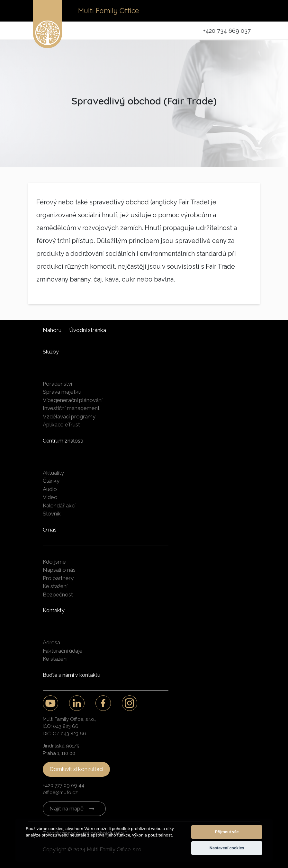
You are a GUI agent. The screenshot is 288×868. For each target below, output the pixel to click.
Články (51, 481)
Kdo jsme (54, 562)
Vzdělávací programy (69, 416)
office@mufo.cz (60, 792)
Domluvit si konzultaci (76, 769)
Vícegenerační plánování (73, 400)
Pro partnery (58, 578)
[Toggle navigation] (246, 11)
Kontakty (54, 610)
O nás (50, 530)
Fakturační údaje (63, 651)
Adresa (51, 642)
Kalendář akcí (59, 506)
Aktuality (53, 473)
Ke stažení (55, 586)
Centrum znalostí (63, 441)
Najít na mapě (67, 809)
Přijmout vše (227, 832)
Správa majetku (62, 392)
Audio (50, 489)
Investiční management (71, 408)
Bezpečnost (58, 595)
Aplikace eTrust (61, 425)
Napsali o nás (59, 570)
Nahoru (52, 330)
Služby (51, 352)
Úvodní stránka (88, 330)
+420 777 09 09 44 (63, 785)
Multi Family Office (108, 11)
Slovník (52, 514)
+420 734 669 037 (227, 31)
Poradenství (57, 384)
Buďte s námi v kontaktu (72, 675)
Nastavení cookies (227, 848)
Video (50, 497)
